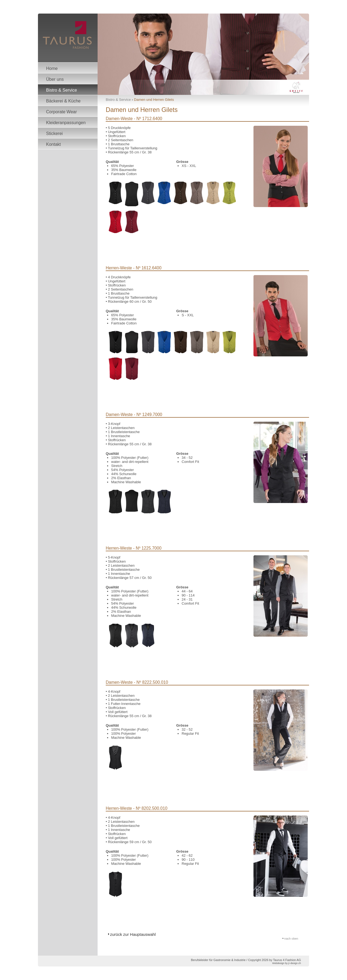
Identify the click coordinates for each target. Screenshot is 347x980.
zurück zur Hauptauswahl (133, 934)
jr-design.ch (295, 963)
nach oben (291, 938)
